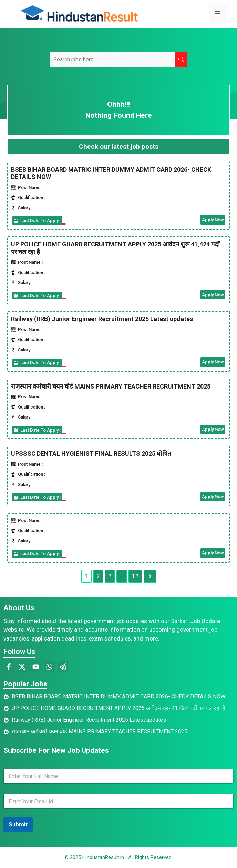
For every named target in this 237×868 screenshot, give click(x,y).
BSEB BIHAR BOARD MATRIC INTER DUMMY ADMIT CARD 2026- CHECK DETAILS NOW (118, 696)
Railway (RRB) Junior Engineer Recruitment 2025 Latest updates (102, 319)
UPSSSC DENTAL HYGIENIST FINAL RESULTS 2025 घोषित (91, 453)
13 (135, 576)
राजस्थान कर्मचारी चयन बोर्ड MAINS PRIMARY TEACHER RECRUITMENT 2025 (111, 386)
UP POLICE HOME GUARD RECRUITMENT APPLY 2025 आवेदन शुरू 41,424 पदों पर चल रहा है (118, 708)
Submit (18, 824)
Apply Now (213, 220)
